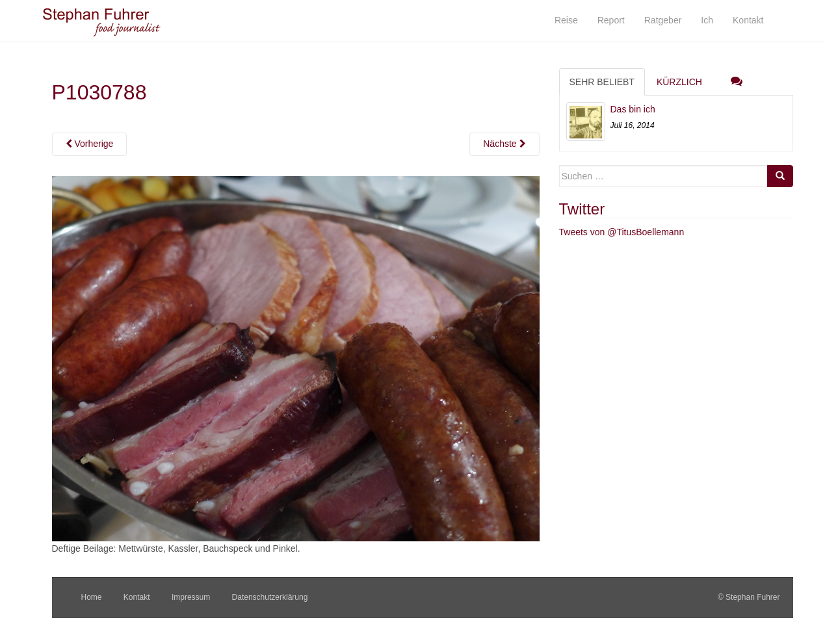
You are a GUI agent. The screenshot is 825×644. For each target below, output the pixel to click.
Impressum (191, 597)
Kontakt (137, 597)
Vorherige (90, 144)
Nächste (504, 144)
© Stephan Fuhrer (750, 597)
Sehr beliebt (602, 82)
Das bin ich (633, 109)
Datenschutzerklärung (270, 597)
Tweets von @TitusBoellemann (622, 232)
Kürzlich (679, 82)
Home (92, 597)
